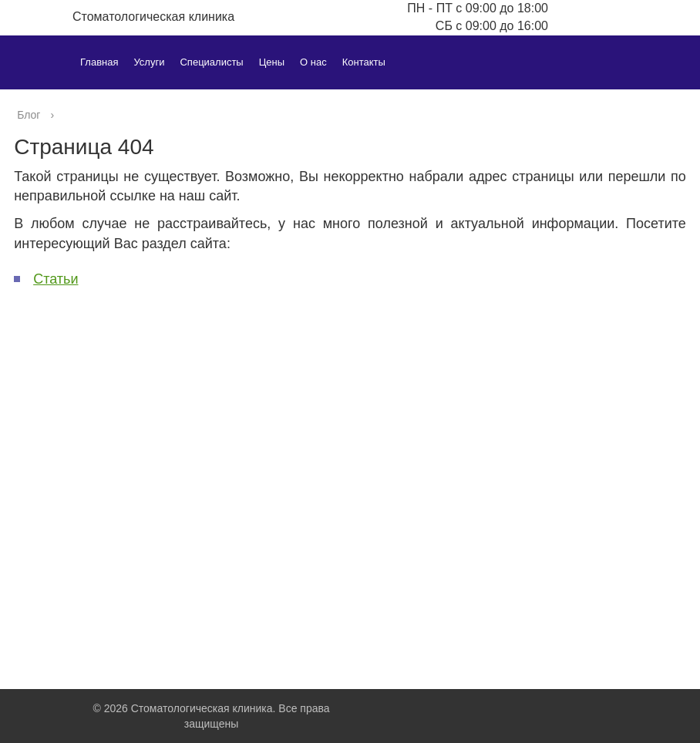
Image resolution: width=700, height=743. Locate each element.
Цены (272, 62)
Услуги (149, 62)
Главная (99, 62)
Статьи (56, 279)
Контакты (364, 62)
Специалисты (211, 62)
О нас (313, 62)
